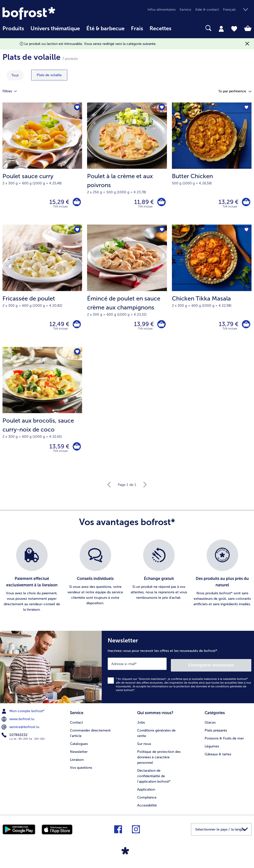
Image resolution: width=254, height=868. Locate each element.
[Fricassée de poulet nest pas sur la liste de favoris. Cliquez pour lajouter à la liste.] (77, 231)
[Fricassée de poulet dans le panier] (76, 326)
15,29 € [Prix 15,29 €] (58, 203)
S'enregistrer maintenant (222, 668)
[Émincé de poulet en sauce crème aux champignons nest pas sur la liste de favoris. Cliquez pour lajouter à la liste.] (162, 231)
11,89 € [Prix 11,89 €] (143, 203)
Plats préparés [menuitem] (216, 732)
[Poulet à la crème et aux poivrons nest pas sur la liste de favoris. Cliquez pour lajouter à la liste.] (162, 108)
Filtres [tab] (13, 91)
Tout (15, 75)
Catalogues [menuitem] (79, 746)
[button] (237, 10)
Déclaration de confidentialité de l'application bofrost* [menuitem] (154, 778)
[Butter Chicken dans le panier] (245, 203)
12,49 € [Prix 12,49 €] (58, 326)
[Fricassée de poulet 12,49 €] (42, 288)
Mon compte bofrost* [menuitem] (24, 714)
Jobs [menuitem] (141, 724)
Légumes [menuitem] (212, 748)
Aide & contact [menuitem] (207, 10)
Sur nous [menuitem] (144, 746)
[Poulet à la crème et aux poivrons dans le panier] (161, 203)
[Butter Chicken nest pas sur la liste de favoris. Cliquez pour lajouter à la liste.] (246, 108)
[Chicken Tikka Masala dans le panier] (245, 326)
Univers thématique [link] (55, 29)
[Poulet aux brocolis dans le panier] (76, 450)
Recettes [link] (160, 29)
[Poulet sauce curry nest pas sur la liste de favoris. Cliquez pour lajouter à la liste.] (77, 108)
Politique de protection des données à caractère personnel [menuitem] (159, 759)
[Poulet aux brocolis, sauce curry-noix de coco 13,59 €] (42, 411)
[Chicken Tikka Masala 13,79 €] (212, 288)
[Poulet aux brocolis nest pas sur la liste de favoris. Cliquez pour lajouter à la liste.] (77, 355)
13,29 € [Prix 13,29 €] (227, 203)
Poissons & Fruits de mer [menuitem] (224, 740)
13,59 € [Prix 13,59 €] (58, 450)
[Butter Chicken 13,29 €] (212, 164)
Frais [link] (137, 29)
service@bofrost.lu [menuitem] (21, 730)
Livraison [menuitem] (77, 761)
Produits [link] (13, 29)
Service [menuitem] (185, 10)
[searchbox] (181, 28)
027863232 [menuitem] (15, 737)
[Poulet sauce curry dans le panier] (76, 203)
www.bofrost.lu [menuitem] (18, 722)
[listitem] (32, 580)
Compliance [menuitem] (147, 799)
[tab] (221, 29)
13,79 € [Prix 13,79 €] (227, 326)
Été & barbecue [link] (105, 29)
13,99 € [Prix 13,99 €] (143, 326)
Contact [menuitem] (76, 724)
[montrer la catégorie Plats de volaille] (49, 75)
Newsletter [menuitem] (79, 753)
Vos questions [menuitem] (81, 769)
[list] (127, 580)
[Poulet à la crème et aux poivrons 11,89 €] (127, 164)
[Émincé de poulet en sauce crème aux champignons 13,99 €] (127, 288)
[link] (40, 13)
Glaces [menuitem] (210, 724)
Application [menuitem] (146, 791)
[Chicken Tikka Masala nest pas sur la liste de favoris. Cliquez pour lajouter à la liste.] (246, 231)
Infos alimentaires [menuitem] (162, 10)
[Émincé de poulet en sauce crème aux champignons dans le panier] (161, 326)
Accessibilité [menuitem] (147, 807)
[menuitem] (13, 31)
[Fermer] (247, 44)
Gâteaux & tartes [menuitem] (218, 756)
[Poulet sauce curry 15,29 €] (42, 164)
